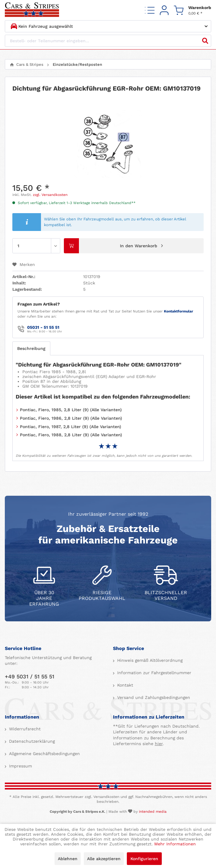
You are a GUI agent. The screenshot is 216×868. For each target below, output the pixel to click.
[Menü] (150, 10)
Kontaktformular (178, 311)
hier (159, 744)
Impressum (20, 766)
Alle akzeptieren (104, 859)
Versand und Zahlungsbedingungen (153, 697)
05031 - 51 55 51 (43, 327)
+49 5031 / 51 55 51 (30, 676)
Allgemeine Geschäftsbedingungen (44, 754)
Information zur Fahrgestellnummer (153, 673)
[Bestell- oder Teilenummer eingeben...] (108, 41)
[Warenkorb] (193, 10)
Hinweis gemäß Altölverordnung (149, 660)
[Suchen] (205, 41)
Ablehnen (68, 859)
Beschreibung (31, 348)
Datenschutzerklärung (31, 741)
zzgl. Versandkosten (50, 195)
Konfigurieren (144, 859)
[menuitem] (150, 10)
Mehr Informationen (175, 844)
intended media (153, 812)
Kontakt (124, 685)
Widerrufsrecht (24, 729)
